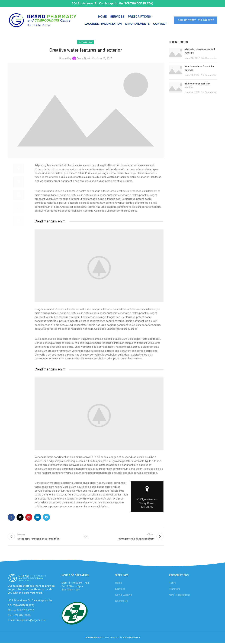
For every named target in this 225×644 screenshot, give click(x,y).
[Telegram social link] (18, 221)
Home (119, 583)
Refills (172, 583)
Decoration (86, 42)
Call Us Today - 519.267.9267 (196, 20)
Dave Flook (84, 58)
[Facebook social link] (18, 169)
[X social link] (18, 182)
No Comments (209, 58)
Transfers (174, 589)
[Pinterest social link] (18, 195)
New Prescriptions (179, 595)
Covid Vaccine (124, 595)
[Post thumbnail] (176, 54)
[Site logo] (42, 20)
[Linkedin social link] (18, 208)
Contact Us (121, 601)
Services (120, 589)
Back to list (86, 537)
